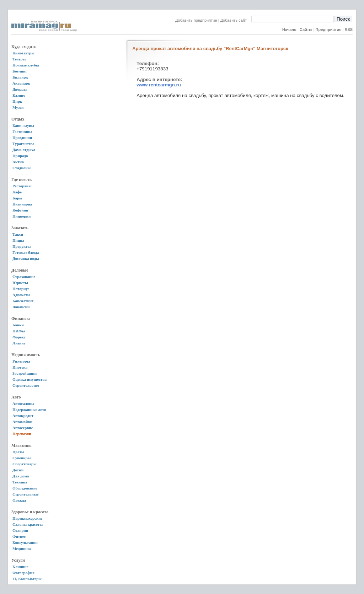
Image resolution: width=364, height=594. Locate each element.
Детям (18, 470)
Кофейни (20, 210)
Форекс (19, 337)
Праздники (22, 138)
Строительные (25, 494)
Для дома (21, 476)
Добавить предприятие (196, 20)
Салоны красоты (28, 524)
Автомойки (22, 422)
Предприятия (329, 30)
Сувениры (22, 458)
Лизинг (19, 343)
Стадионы (22, 168)
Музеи (18, 107)
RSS (349, 30)
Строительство (26, 385)
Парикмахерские (27, 518)
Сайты (306, 30)
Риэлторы (21, 361)
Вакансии (21, 307)
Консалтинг (23, 301)
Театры (19, 59)
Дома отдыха (24, 150)
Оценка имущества (30, 379)
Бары (17, 198)
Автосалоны (23, 403)
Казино (19, 95)
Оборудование (25, 488)
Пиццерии (22, 216)
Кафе (17, 192)
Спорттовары (25, 464)
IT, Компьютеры (27, 579)
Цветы (18, 452)
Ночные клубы (26, 65)
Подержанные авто (29, 410)
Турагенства (23, 144)
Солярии (20, 530)
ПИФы (19, 331)
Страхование (24, 277)
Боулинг (20, 71)
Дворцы (20, 89)
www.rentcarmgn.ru (159, 85)
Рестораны (22, 186)
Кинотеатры (23, 53)
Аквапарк (21, 83)
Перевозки (22, 434)
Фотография (23, 573)
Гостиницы (22, 132)
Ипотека (20, 367)
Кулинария (22, 204)
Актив (18, 162)
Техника (20, 482)
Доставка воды (26, 258)
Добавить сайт (236, 20)
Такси (18, 234)
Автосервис (23, 428)
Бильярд (20, 77)
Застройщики (25, 373)
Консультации (25, 542)
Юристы (20, 283)
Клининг (20, 567)
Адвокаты (21, 295)
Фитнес (19, 536)
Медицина (22, 548)
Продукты (22, 246)
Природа (20, 156)
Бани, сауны (23, 125)
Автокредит (23, 416)
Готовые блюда (26, 252)
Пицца (18, 240)
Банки (18, 325)
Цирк (17, 101)
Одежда (19, 500)
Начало (289, 30)
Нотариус (21, 289)
